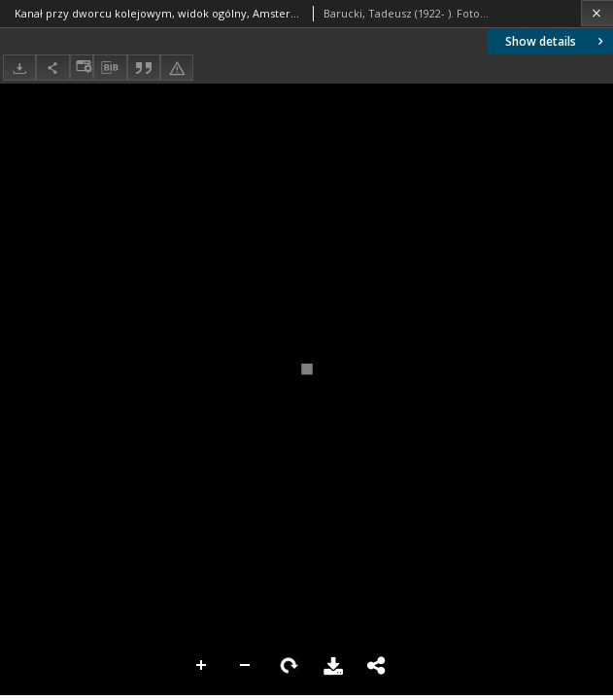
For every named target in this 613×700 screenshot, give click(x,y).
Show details (556, 41)
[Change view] (82, 68)
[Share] (52, 68)
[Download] (19, 68)
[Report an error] (177, 68)
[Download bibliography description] (110, 68)
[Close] (597, 13)
